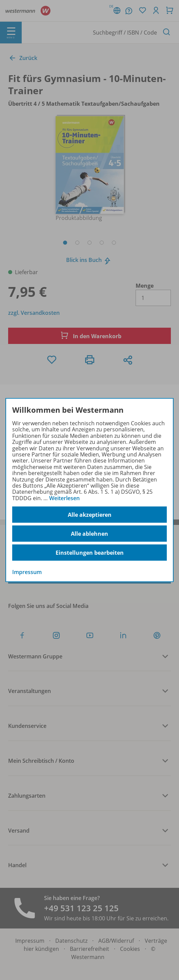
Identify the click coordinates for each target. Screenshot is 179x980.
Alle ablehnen (89, 533)
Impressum (27, 572)
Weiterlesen (64, 498)
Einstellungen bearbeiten (90, 552)
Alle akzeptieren (90, 514)
